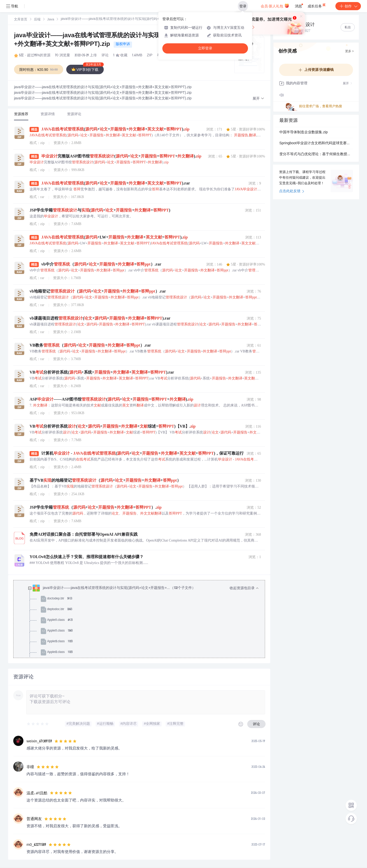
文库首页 (21, 20)
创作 (348, 6)
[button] (258, 99)
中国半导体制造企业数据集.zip (304, 133)
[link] (21, 20)
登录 (243, 6)
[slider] (38, 724)
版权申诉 (123, 44)
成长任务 (317, 5)
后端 (37, 20)
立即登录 (205, 48)
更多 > (349, 51)
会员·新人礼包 (275, 6)
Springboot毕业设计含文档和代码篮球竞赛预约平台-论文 (316, 143)
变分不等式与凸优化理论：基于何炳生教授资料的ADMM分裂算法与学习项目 (316, 154)
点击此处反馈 (292, 191)
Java (51, 20)
